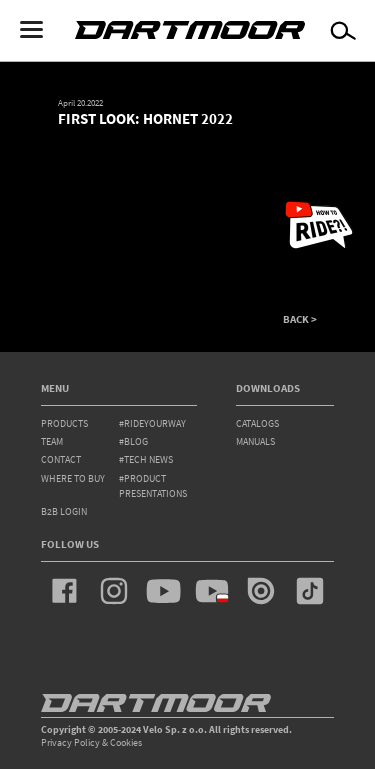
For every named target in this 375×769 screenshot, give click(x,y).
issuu (261, 591)
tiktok (310, 591)
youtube (163, 591)
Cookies (126, 742)
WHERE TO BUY (73, 478)
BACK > (300, 319)
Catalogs (257, 423)
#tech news (146, 459)
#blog (133, 441)
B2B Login (64, 511)
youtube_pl (212, 591)
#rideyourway (152, 423)
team (52, 441)
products (64, 423)
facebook (65, 591)
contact (61, 459)
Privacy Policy (70, 742)
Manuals (255, 441)
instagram (114, 591)
